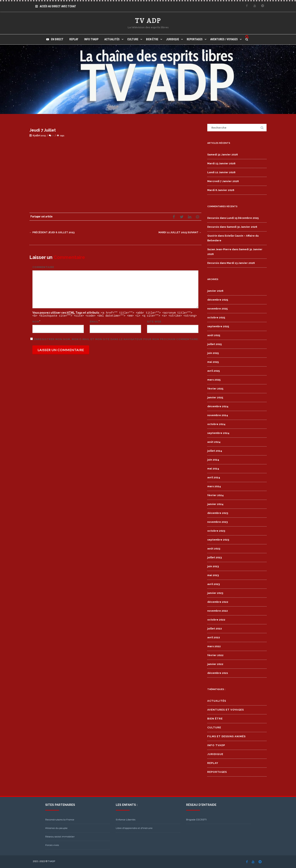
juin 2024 (213, 460)
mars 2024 (214, 486)
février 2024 (215, 495)
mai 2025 (213, 362)
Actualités (112, 39)
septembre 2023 (218, 540)
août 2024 (214, 442)
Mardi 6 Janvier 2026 (221, 190)
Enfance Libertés (126, 820)
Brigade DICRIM (196, 820)
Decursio (213, 218)
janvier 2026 (215, 291)
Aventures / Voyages (224, 39)
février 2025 (215, 389)
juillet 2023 (214, 557)
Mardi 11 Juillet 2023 (179, 232)
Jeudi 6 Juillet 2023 (53, 232)
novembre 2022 (218, 611)
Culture (133, 39)
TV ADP (148, 20)
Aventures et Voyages (226, 710)
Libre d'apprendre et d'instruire (134, 828)
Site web (154, 321)
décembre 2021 (218, 673)
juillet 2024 (215, 451)
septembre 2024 (218, 433)
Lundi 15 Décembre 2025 (243, 218)
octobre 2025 (216, 317)
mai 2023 (213, 575)
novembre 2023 (217, 522)
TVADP (51, 861)
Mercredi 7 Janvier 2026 (223, 181)
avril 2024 (214, 477)
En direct (55, 39)
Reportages (195, 39)
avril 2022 (214, 637)
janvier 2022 (215, 664)
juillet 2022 (215, 629)
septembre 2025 (218, 326)
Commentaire (43, 267)
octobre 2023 (216, 531)
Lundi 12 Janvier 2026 (221, 172)
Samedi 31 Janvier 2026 (222, 155)
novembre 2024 (218, 415)
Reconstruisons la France (60, 820)
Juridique (173, 39)
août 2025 (214, 335)
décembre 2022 (218, 602)
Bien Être (152, 39)
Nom (36, 321)
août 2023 (214, 549)
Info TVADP (91, 39)
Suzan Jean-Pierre (219, 249)
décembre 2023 (218, 513)
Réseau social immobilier (60, 836)
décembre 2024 (218, 406)
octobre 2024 (216, 424)
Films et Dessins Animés (226, 736)
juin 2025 (213, 353)
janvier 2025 (215, 397)
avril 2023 (214, 584)
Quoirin (212, 236)
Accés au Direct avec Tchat (56, 6)
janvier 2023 (215, 593)
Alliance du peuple (56, 828)
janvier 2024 (215, 504)
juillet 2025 (214, 344)
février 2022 (215, 655)
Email (94, 321)
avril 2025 (214, 371)
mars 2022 (214, 646)
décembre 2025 (218, 300)
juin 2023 (213, 566)
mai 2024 (213, 469)
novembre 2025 (217, 309)
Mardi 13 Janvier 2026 (221, 163)
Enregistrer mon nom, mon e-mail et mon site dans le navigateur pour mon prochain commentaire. (116, 339)
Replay (74, 39)
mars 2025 (214, 380)
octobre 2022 (216, 620)
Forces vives (52, 845)
